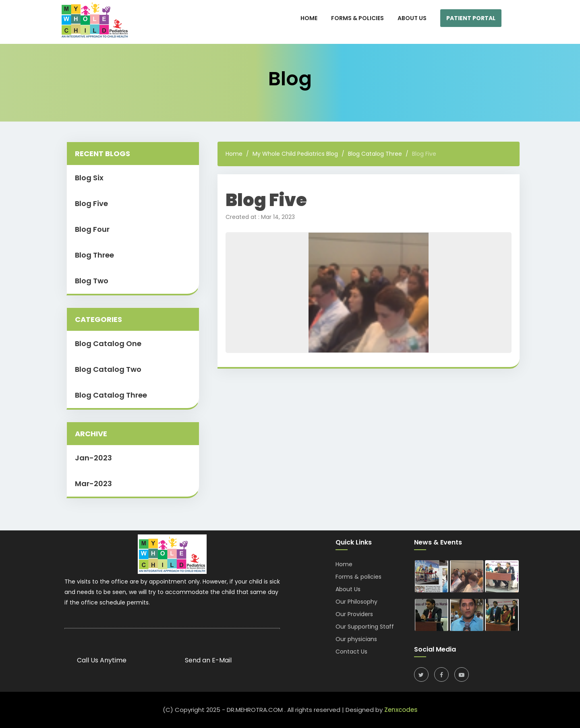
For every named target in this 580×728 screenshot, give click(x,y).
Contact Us (351, 652)
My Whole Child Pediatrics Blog (295, 154)
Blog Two (92, 281)
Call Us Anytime (102, 660)
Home (234, 154)
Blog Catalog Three (111, 395)
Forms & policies (358, 577)
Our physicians (356, 639)
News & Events (438, 542)
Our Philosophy (356, 602)
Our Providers (354, 614)
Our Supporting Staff (365, 627)
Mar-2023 (93, 484)
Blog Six (89, 178)
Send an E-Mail (208, 660)
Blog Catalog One (108, 343)
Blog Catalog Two (108, 369)
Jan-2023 (93, 458)
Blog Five (91, 203)
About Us (412, 18)
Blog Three (94, 255)
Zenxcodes (401, 710)
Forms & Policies (357, 18)
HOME (309, 18)
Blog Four (92, 229)
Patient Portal (471, 18)
